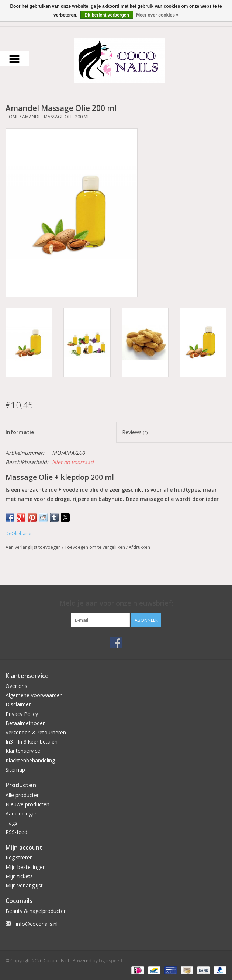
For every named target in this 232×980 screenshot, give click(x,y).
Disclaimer (18, 704)
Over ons (16, 686)
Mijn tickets (19, 876)
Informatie (20, 432)
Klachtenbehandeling (30, 760)
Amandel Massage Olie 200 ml (56, 117)
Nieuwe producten (27, 804)
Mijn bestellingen (26, 867)
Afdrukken (139, 547)
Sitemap (15, 770)
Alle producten (23, 795)
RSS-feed (16, 832)
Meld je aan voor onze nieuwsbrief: (116, 603)
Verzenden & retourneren (36, 732)
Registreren (19, 857)
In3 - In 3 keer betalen (32, 742)
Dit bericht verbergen (107, 15)
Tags (11, 823)
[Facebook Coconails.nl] (116, 643)
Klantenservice (23, 751)
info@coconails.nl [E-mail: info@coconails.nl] (37, 924)
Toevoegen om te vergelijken (95, 547)
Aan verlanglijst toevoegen (34, 547)
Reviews (135, 432)
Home (12, 117)
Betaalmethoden (26, 723)
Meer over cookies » (157, 15)
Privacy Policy (22, 714)
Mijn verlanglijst (24, 885)
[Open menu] (14, 59)
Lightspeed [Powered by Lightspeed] (110, 961)
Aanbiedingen (22, 813)
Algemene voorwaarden (34, 695)
